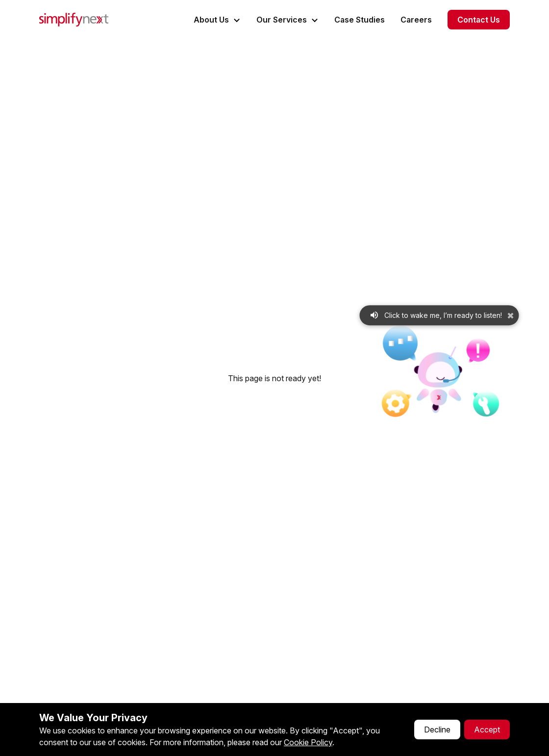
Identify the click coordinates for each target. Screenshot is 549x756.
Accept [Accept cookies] (487, 730)
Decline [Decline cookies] (437, 730)
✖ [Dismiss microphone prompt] (511, 316)
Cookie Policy (308, 742)
